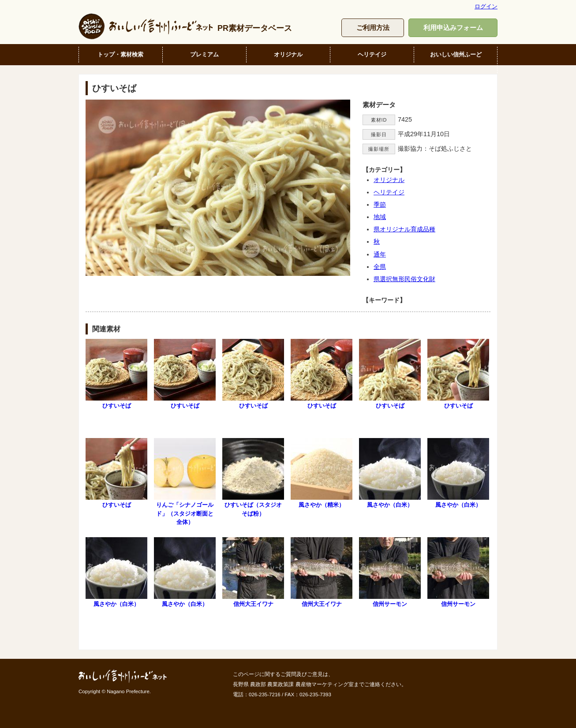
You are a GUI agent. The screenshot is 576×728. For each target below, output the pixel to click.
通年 (380, 254)
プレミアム (204, 54)
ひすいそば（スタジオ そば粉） (255, 477)
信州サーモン (390, 572)
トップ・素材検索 (120, 54)
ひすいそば (116, 374)
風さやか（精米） (322, 473)
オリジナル (288, 54)
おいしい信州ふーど (456, 54)
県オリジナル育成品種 (404, 229)
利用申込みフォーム (453, 28)
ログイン (486, 6)
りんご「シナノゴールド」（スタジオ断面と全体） (185, 482)
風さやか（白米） (390, 473)
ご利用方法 (373, 28)
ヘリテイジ (372, 54)
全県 (380, 267)
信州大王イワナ (253, 572)
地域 (380, 217)
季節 (380, 204)
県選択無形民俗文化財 (404, 279)
